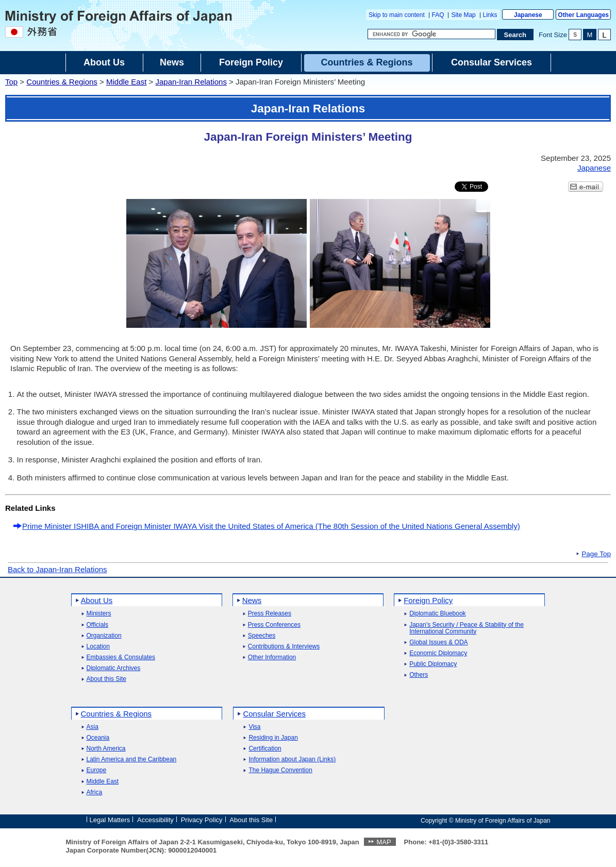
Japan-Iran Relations (191, 82)
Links (490, 15)
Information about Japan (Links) (292, 760)
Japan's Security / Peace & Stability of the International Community (467, 628)
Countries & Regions (62, 82)
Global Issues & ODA (438, 643)
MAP (384, 842)
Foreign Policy (428, 600)
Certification (265, 749)
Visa (254, 727)
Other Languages (583, 15)
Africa (95, 793)
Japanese (528, 15)
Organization (104, 636)
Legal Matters (110, 820)
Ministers (99, 614)
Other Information (272, 657)
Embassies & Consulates (121, 657)
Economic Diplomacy (438, 653)
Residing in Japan (273, 738)
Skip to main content (397, 15)
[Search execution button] (515, 35)
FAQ (438, 15)
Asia (93, 727)
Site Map (463, 15)
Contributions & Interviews (284, 647)
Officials (97, 625)
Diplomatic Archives (114, 668)
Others (419, 675)
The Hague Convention (280, 770)
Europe (97, 770)
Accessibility (155, 820)
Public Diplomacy (433, 664)
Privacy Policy (202, 820)
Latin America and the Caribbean (132, 760)
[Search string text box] (431, 34)
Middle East (126, 82)
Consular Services (274, 714)
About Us (97, 600)
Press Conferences (274, 625)
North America (106, 749)
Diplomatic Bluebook (437, 614)
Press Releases (270, 614)
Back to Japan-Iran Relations (57, 569)
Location (98, 647)
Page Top (596, 554)
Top (11, 82)
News (252, 600)
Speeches (262, 636)
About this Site (106, 679)
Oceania (98, 738)
